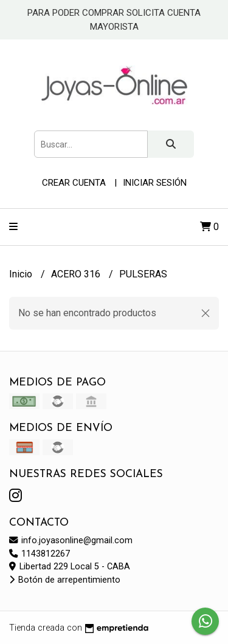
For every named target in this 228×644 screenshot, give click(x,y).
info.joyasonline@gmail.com (71, 541)
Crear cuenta (74, 183)
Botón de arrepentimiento (65, 580)
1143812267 (40, 554)
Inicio (22, 274)
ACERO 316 (77, 274)
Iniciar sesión (155, 183)
